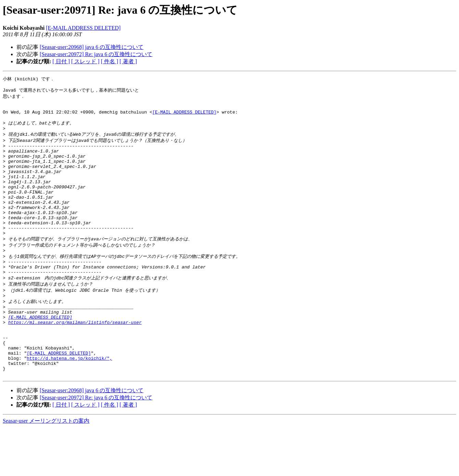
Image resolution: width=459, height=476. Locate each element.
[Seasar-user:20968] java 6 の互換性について (92, 47)
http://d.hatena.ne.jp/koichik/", (69, 404)
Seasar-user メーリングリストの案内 (46, 469)
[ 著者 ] (128, 61)
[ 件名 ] (110, 61)
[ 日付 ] (61, 61)
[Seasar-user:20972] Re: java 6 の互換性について (96, 54)
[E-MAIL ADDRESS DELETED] (83, 28)
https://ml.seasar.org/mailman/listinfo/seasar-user (75, 360)
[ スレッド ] (85, 61)
